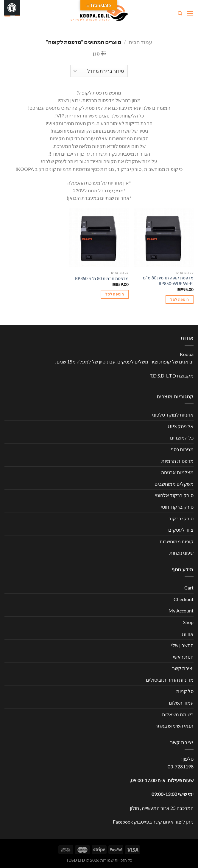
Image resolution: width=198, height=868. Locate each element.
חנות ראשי (183, 657)
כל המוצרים (182, 438)
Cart (189, 588)
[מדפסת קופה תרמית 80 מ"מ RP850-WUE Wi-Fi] (164, 238)
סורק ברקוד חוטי (177, 507)
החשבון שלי (182, 645)
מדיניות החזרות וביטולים (170, 680)
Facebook (123, 822)
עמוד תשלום (181, 703)
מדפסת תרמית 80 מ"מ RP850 (102, 278)
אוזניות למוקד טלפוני (173, 415)
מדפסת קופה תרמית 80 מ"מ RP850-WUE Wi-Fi (168, 281)
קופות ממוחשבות (177, 541)
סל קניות (185, 691)
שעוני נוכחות (181, 553)
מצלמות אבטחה (177, 472)
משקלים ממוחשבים (174, 484)
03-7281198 (181, 766)
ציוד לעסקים (181, 530)
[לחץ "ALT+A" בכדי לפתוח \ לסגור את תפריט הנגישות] (12, 8)
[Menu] (190, 13)
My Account (181, 611)
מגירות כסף (182, 449)
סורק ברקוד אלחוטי (174, 495)
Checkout (184, 599)
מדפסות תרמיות (177, 461)
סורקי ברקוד (181, 518)
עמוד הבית (140, 42)
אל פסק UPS (181, 426)
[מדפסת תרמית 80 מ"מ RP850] (99, 238)
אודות (188, 634)
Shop (188, 622)
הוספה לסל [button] (180, 300)
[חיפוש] (180, 13)
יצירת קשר (183, 668)
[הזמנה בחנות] (99, 71)
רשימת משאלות (178, 714)
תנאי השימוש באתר (174, 726)
